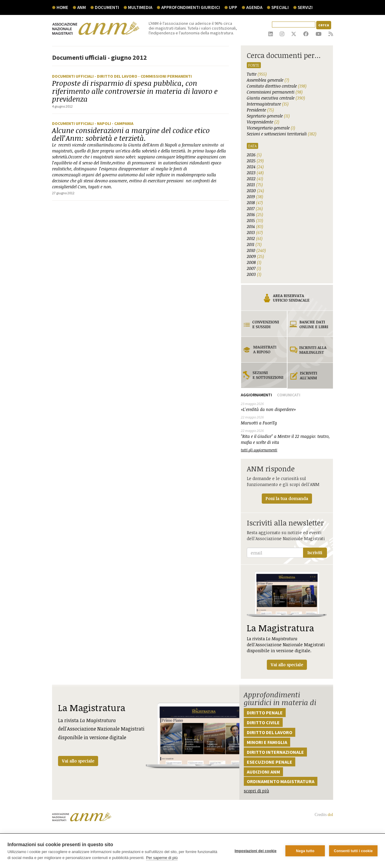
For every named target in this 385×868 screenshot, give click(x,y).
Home (62, 7)
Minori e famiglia (267, 742)
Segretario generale (268, 116)
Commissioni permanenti (275, 92)
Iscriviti (315, 553)
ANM (82, 7)
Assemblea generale (268, 80)
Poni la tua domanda (287, 498)
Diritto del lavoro (270, 732)
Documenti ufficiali (73, 76)
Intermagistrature (268, 104)
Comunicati (289, 395)
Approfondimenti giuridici (191, 7)
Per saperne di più (162, 858)
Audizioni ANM (263, 772)
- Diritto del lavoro (116, 76)
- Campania (123, 123)
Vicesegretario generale (271, 128)
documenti (107, 7)
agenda (254, 7)
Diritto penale (265, 713)
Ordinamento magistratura (281, 781)
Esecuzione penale (270, 762)
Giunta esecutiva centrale (276, 98)
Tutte (257, 74)
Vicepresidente (263, 122)
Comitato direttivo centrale (277, 86)
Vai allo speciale (78, 761)
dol (331, 815)
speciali (280, 7)
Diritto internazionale (275, 752)
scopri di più (256, 791)
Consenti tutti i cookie (353, 851)
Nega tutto (305, 851)
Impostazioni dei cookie (255, 851)
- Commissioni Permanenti (165, 76)
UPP (233, 7)
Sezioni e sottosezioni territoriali (282, 134)
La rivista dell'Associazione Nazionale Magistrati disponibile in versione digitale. (287, 620)
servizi (305, 7)
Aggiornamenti (256, 395)
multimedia (140, 7)
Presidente (260, 110)
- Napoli (103, 123)
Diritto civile (263, 722)
